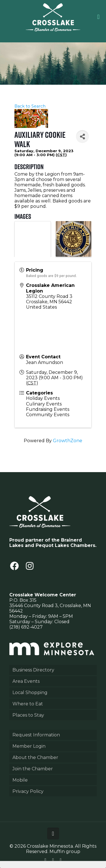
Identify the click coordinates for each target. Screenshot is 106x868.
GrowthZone (68, 441)
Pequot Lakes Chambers (65, 545)
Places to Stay (28, 715)
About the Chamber (35, 757)
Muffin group (65, 851)
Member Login (29, 746)
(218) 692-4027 (26, 627)
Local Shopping (30, 693)
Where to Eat (28, 704)
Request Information (36, 735)
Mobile (20, 780)
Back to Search (30, 106)
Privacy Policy (28, 791)
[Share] (82, 137)
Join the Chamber (33, 769)
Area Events (26, 681)
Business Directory (33, 670)
